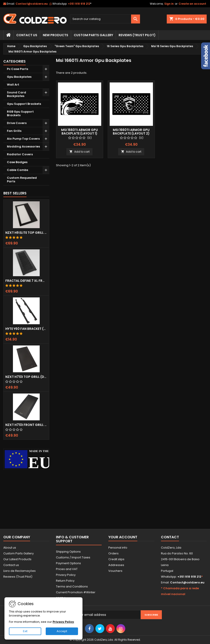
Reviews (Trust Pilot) (18, 577)
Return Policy (65, 581)
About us (10, 548)
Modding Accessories (23, 146)
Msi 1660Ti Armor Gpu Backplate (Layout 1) (79, 132)
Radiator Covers (20, 154)
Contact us (11, 565)
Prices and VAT (67, 569)
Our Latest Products (17, 559)
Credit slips (116, 559)
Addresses (116, 565)
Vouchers (115, 571)
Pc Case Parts (17, 69)
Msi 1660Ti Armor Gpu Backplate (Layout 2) (131, 132)
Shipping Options (68, 552)
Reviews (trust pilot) (137, 35)
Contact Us (27, 35)
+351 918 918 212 (80, 4)
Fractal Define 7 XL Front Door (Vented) (26, 281)
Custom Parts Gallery (93, 35)
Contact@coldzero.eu (32, 4)
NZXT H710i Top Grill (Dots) (26, 377)
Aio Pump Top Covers (23, 139)
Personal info (118, 548)
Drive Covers (17, 123)
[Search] (105, 19)
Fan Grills (14, 131)
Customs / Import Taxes (73, 557)
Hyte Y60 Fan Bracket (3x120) (26, 329)
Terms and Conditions (72, 586)
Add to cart (79, 152)
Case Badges (17, 162)
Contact (170, 537)
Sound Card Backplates (16, 94)
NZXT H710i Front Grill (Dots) (26, 425)
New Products (56, 35)
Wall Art (13, 85)
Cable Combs (17, 170)
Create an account (192, 4)
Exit (25, 631)
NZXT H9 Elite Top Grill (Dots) (26, 233)
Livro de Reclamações (20, 571)
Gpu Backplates (19, 77)
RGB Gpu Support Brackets (20, 113)
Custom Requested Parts (22, 180)
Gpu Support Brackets (24, 104)
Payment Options (68, 563)
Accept (62, 631)
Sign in (169, 4)
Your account (123, 537)
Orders (113, 553)
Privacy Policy (66, 575)
